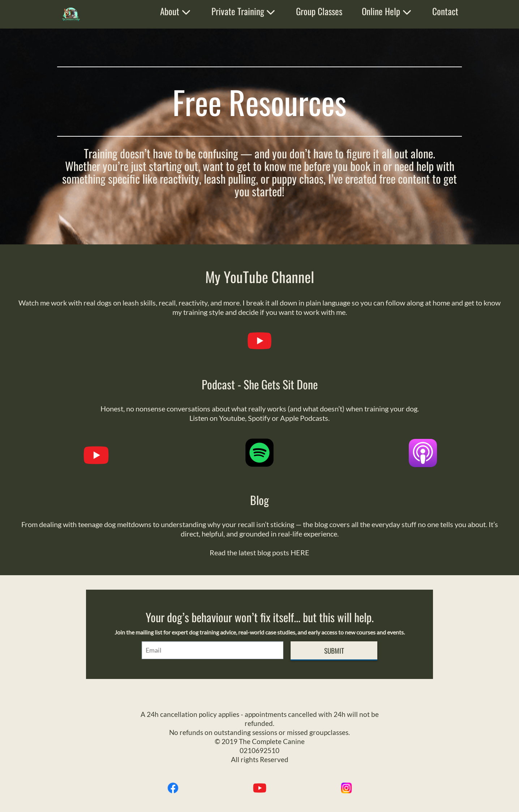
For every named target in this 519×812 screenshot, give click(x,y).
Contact (445, 11)
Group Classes (319, 11)
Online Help (387, 11)
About (176, 11)
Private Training (244, 11)
